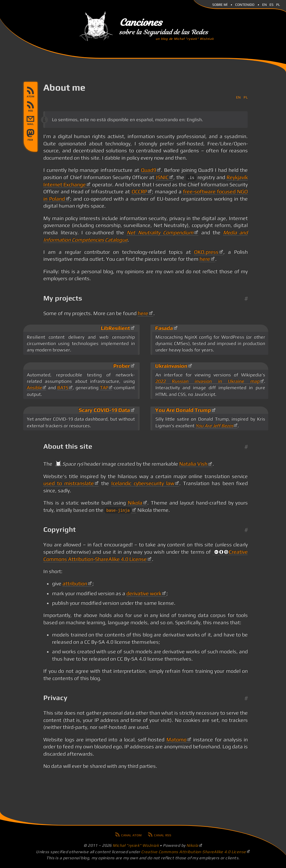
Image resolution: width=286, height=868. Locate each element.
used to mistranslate (69, 483)
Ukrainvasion (171, 366)
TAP (104, 387)
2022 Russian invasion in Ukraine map (208, 381)
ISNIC (162, 177)
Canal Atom (30, 92)
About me (64, 87)
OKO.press (206, 252)
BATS (63, 387)
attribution (75, 584)
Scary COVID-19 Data (104, 410)
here (205, 259)
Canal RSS (30, 106)
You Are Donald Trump (183, 410)
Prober (122, 366)
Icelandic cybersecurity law (143, 483)
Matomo (176, 740)
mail (30, 124)
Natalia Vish (193, 464)
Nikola (135, 503)
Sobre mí (220, 4)
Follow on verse (30, 140)
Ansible (34, 387)
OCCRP (139, 192)
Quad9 (148, 170)
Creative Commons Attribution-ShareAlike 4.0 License (194, 852)
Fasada (164, 328)
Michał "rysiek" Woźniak (136, 845)
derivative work (144, 593)
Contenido (245, 4)
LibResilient (115, 328)
